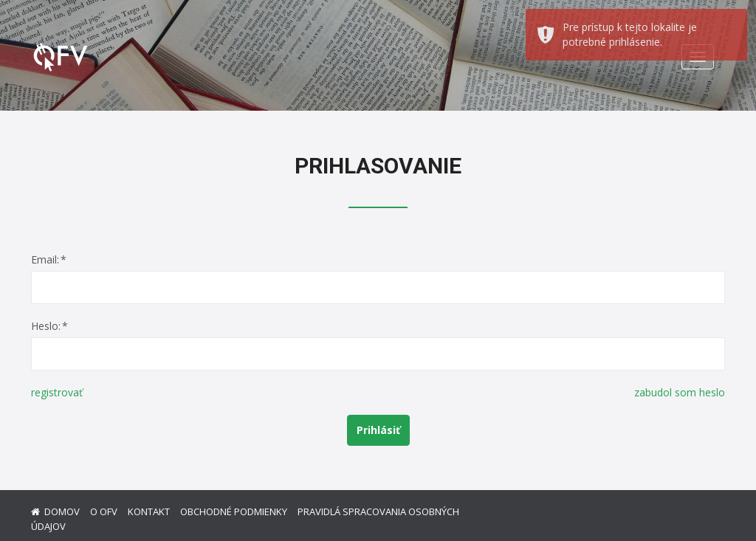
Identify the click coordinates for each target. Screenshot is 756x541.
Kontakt (149, 511)
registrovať (57, 392)
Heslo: (46, 326)
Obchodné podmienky (234, 511)
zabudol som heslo (680, 392)
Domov (62, 511)
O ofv (104, 511)
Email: (45, 259)
